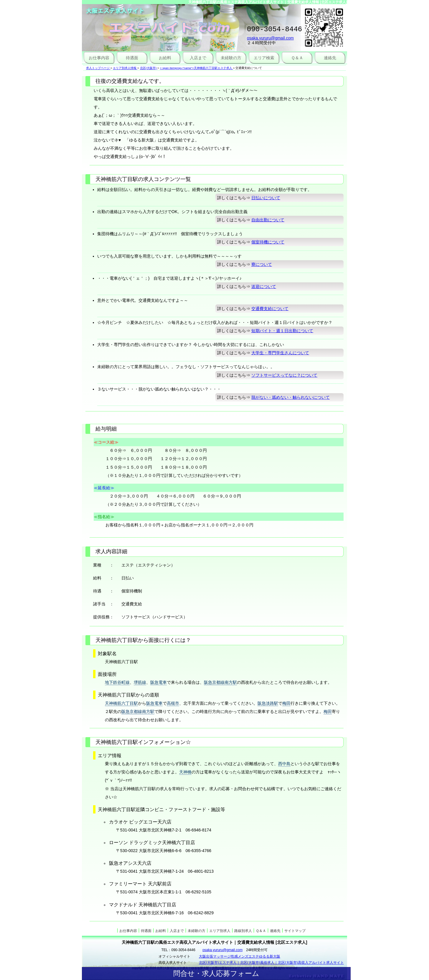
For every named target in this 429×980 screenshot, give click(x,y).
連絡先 (330, 58)
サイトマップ (295, 931)
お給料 (165, 58)
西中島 (284, 764)
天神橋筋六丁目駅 (121, 703)
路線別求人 (243, 931)
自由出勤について (268, 220)
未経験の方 (231, 58)
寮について (262, 264)
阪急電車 (159, 682)
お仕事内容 (99, 58)
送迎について (264, 286)
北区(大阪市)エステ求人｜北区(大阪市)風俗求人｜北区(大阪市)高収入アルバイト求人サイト (271, 963)
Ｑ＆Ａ (297, 58)
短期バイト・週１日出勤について (282, 331)
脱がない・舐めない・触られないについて (291, 397)
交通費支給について (270, 309)
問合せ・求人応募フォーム (216, 973)
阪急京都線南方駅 (220, 682)
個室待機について (268, 242)
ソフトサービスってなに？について (284, 375)
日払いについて (266, 198)
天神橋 (185, 772)
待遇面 (132, 58)
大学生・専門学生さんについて (280, 353)
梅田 (286, 703)
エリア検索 (264, 58)
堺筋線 (140, 682)
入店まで (198, 58)
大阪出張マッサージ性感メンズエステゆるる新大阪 (240, 956)
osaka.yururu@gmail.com (270, 40)
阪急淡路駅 (268, 703)
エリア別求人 (220, 931)
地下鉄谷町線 (117, 682)
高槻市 (173, 703)
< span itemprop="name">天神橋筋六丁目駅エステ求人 (196, 68)
